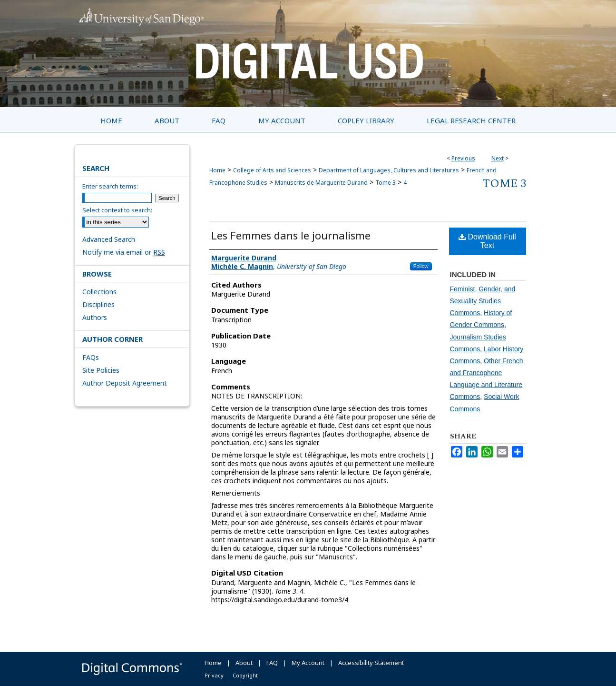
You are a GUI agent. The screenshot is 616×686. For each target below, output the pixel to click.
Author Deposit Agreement (125, 383)
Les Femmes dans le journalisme (291, 235)
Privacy (214, 675)
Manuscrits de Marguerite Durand (321, 183)
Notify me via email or (124, 252)
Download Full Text (487, 241)
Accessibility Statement (371, 663)
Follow (421, 266)
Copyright (245, 675)
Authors (95, 317)
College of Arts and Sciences (272, 170)
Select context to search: (117, 210)
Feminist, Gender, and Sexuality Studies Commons (483, 301)
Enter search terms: (110, 186)
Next (498, 158)
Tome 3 (386, 183)
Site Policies (101, 370)
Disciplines (98, 304)
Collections (99, 292)
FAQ (272, 663)
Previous (463, 158)
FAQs (91, 357)
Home (217, 170)
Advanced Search (109, 239)
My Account (308, 663)
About (244, 663)
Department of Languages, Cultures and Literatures (389, 170)
